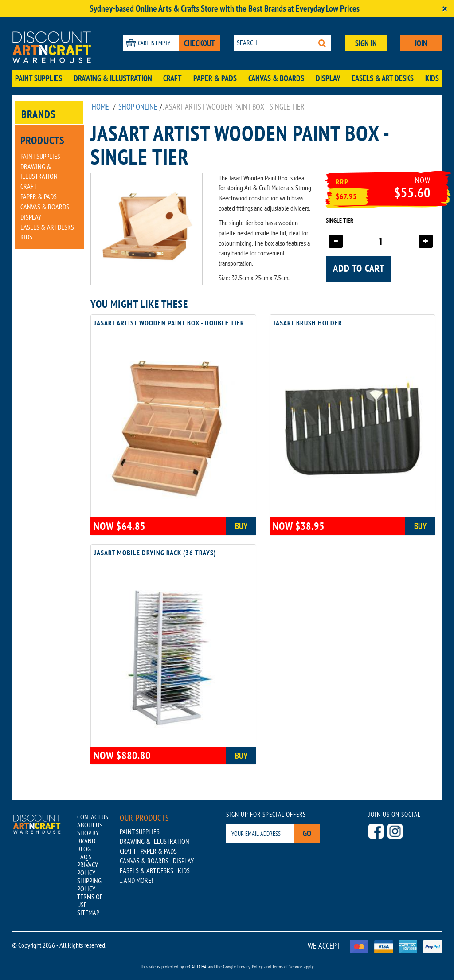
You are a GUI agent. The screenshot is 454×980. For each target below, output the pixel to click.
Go (307, 833)
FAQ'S (84, 857)
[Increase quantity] (426, 241)
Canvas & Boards (276, 78)
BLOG (84, 849)
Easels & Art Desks (383, 78)
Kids (432, 78)
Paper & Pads (215, 78)
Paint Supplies (39, 78)
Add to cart (359, 268)
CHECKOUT (200, 43)
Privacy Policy (250, 966)
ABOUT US (90, 825)
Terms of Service (287, 966)
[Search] (322, 43)
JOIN (421, 43)
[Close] (445, 9)
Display (328, 78)
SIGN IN (366, 43)
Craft (172, 78)
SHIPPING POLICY (89, 885)
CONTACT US (93, 817)
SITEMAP (88, 913)
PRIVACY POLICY (88, 869)
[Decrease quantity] (336, 241)
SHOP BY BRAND (88, 837)
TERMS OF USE (90, 901)
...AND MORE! (136, 880)
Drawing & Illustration (113, 78)
